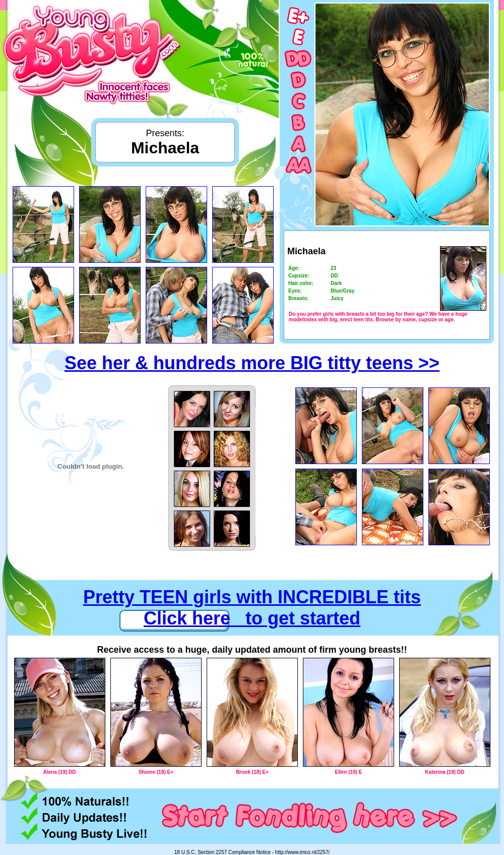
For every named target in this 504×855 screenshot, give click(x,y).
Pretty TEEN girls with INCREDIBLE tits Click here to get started (252, 608)
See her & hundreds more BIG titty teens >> (252, 363)
